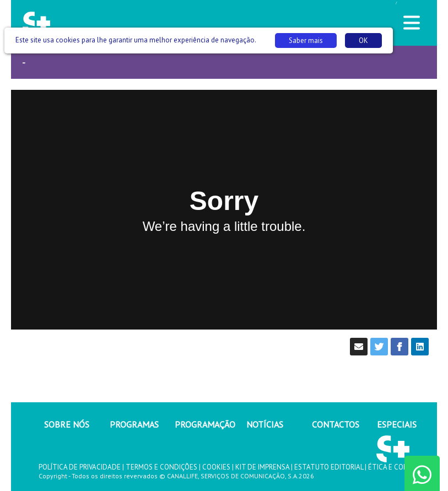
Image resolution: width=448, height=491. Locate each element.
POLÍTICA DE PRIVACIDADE (80, 467)
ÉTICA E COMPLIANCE (402, 467)
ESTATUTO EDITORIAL (329, 467)
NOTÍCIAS (265, 424)
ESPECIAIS (397, 424)
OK (363, 41)
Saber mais (306, 41)
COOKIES (216, 467)
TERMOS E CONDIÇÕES (161, 467)
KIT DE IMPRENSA (262, 467)
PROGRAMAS (134, 424)
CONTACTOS (336, 424)
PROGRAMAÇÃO (205, 424)
